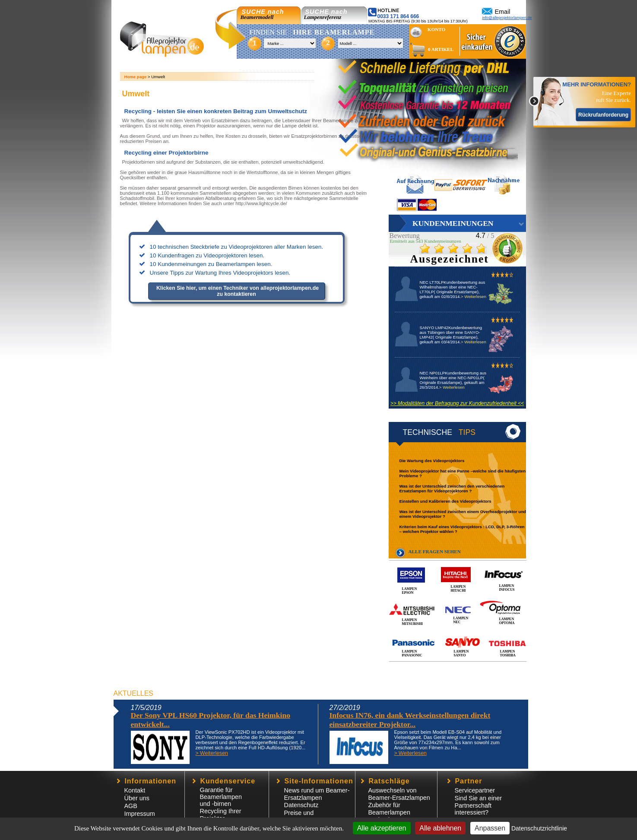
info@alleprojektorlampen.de (507, 18)
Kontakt (135, 790)
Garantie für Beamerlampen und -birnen (221, 797)
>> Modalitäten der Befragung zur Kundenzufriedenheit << (457, 403)
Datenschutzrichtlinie (539, 828)
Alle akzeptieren (382, 828)
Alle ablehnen (440, 828)
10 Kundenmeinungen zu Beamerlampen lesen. (211, 264)
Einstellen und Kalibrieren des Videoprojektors (445, 501)
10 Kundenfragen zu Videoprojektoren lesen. (207, 255)
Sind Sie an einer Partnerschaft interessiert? (479, 805)
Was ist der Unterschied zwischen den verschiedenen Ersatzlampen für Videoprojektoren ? (452, 488)
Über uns (137, 798)
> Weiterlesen (474, 296)
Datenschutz (301, 805)
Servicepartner (475, 790)
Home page (136, 77)
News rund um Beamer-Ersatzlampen (317, 794)
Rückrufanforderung (603, 115)
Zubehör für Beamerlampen (390, 809)
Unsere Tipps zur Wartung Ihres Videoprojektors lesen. (220, 273)
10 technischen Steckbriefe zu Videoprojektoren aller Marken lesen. (237, 247)
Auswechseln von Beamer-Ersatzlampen (399, 794)
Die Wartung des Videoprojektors (432, 461)
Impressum (140, 814)
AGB (131, 806)
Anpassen (490, 828)
